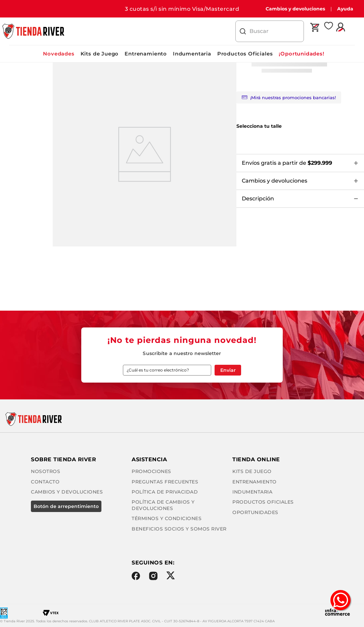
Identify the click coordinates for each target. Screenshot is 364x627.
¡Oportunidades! (301, 54)
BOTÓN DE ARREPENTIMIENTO (162, 442)
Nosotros (144, 410)
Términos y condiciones (164, 505)
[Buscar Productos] (243, 31)
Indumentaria (192, 54)
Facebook (133, 599)
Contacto (144, 421)
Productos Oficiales (245, 54)
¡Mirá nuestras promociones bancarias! (289, 98)
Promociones (149, 464)
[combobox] (270, 31)
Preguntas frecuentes (163, 474)
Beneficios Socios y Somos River (177, 515)
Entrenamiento (146, 54)
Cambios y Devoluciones (165, 431)
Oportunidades (152, 577)
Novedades (59, 54)
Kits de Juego (100, 54)
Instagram (151, 599)
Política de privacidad (162, 484)
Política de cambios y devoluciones (182, 495)
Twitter (168, 599)
